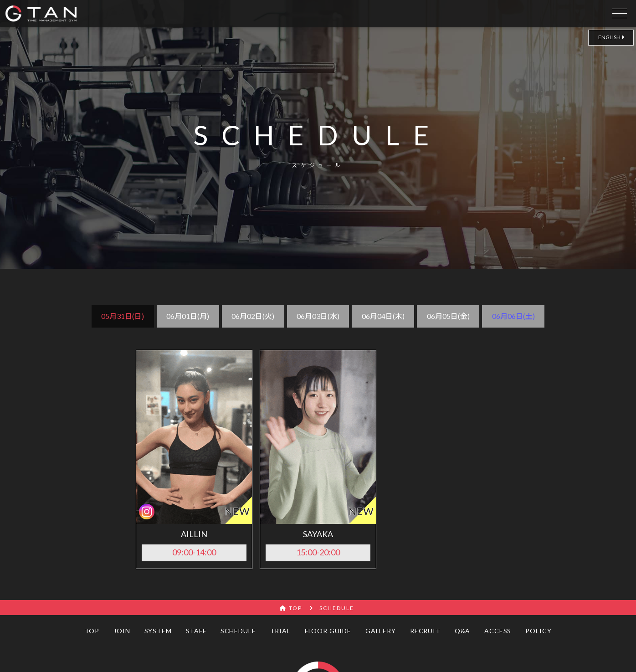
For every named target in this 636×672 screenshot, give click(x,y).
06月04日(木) (383, 316)
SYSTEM (158, 631)
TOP (92, 631)
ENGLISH (611, 37)
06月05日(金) (448, 316)
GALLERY (381, 631)
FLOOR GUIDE (328, 631)
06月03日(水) (318, 316)
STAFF (196, 631)
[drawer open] (620, 12)
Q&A (463, 631)
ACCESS (498, 631)
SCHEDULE (238, 631)
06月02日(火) (253, 316)
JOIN (122, 631)
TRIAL (280, 631)
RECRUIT (425, 631)
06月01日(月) (188, 316)
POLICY (538, 631)
